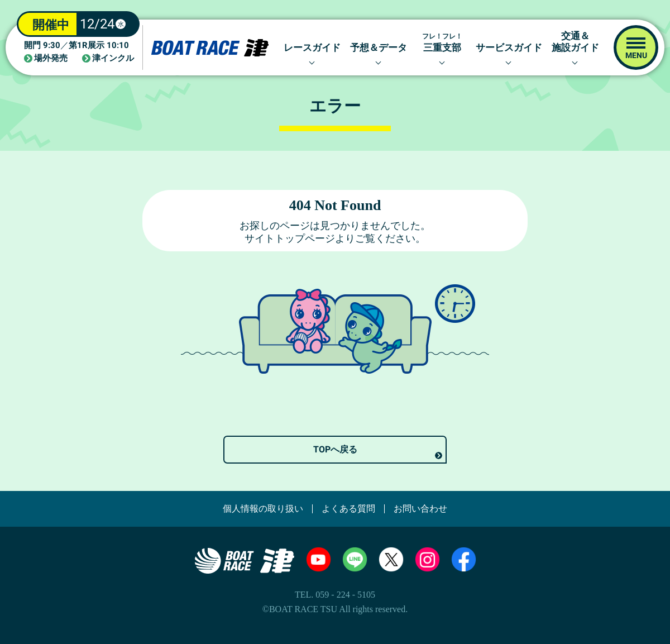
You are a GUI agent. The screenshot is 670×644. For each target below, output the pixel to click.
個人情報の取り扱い (263, 509)
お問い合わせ (420, 509)
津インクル (113, 58)
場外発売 (51, 58)
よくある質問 (348, 509)
